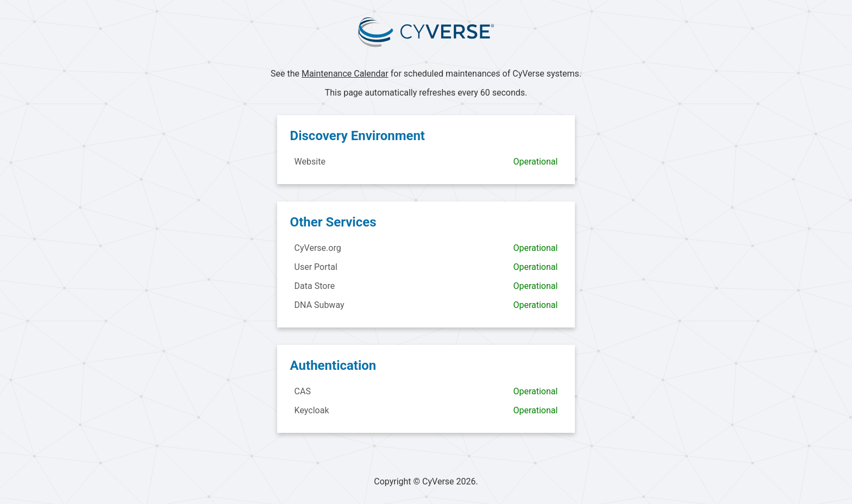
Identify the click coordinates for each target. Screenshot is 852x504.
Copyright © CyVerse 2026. (426, 481)
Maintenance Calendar (345, 74)
